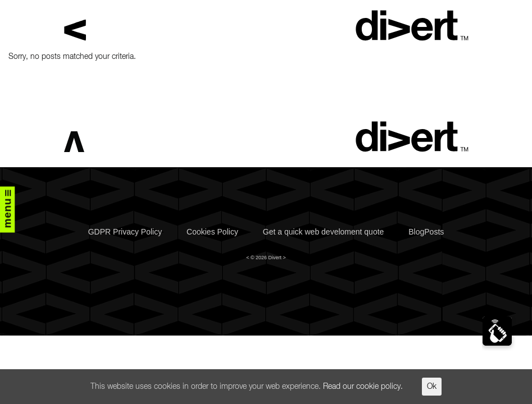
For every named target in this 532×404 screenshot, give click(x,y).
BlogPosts (426, 232)
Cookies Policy (212, 232)
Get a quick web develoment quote (324, 232)
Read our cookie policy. (363, 387)
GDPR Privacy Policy (125, 232)
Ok (432, 387)
